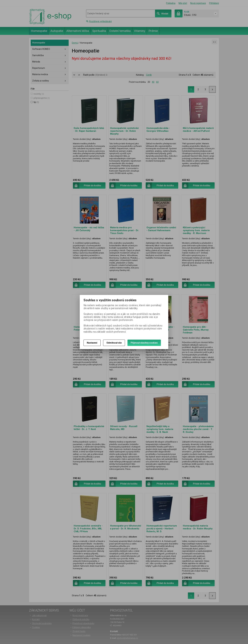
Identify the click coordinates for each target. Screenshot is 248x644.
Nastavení (92, 343)
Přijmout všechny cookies (144, 343)
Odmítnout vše (114, 343)
